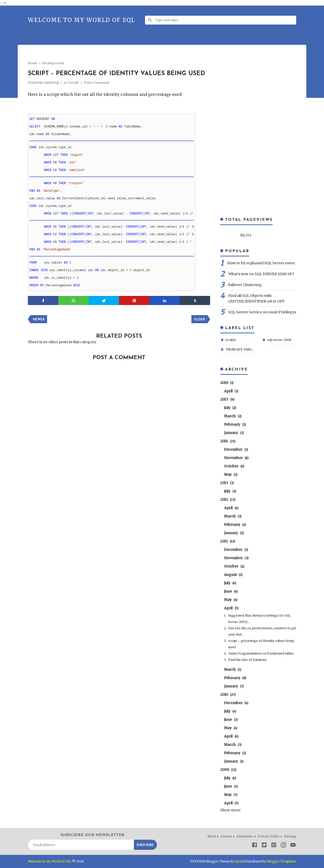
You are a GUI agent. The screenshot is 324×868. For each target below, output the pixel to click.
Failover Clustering (245, 285)
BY (42, 286)
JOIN (44, 270)
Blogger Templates (282, 861)
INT (90, 214)
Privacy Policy (269, 836)
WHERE (34, 278)
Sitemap (290, 836)
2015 (227, 399)
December (236, 449)
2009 (228, 770)
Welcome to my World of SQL (81, 20)
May (231, 600)
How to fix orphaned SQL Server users (261, 263)
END (32, 191)
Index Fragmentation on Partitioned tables (261, 653)
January (234, 433)
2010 (228, 695)
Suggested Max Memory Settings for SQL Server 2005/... (259, 619)
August (233, 575)
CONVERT (79, 214)
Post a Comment (96, 83)
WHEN (48, 155)
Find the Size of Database (247, 660)
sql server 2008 (279, 340)
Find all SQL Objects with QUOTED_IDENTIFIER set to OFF (256, 298)
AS (120, 127)
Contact (226, 836)
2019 (227, 383)
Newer (39, 320)
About (212, 836)
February (235, 424)
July (230, 408)
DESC (77, 286)
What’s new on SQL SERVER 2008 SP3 (261, 274)
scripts (230, 340)
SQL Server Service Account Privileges (262, 312)
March (233, 416)
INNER (34, 270)
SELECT (35, 127)
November (236, 458)
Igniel (240, 861)
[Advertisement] (120, 57)
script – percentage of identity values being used (261, 644)
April (231, 391)
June (231, 591)
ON (53, 119)
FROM (33, 263)
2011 (228, 541)
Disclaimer (245, 836)
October (234, 466)
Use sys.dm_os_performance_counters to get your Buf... (262, 631)
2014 (228, 441)
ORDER (34, 286)
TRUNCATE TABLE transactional (240, 349)
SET (32, 119)
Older (199, 320)
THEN (64, 155)
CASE (33, 147)
